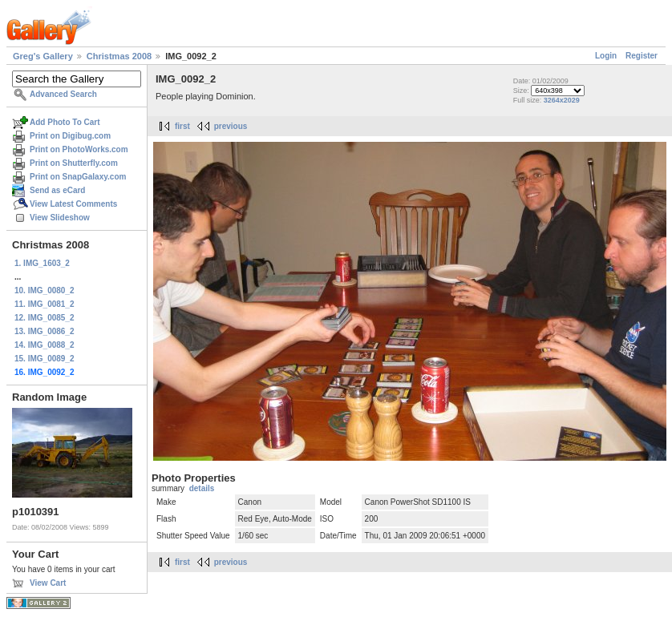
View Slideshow (60, 218)
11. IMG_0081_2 (45, 304)
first (182, 126)
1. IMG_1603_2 (42, 263)
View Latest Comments (73, 204)
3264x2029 (562, 100)
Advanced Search (63, 94)
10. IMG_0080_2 (45, 290)
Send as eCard (57, 190)
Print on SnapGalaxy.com (78, 177)
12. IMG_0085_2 (45, 318)
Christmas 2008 (119, 56)
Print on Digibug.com (70, 136)
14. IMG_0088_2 (45, 345)
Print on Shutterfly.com (74, 163)
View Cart (48, 583)
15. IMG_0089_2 (45, 359)
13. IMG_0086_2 (45, 331)
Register (642, 56)
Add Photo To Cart (65, 122)
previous (231, 126)
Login (606, 56)
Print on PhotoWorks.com (79, 149)
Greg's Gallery (43, 56)
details (202, 488)
